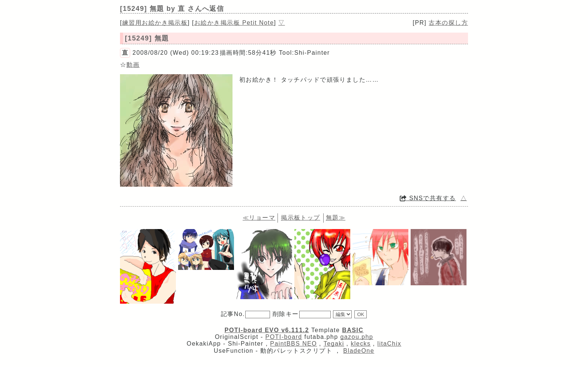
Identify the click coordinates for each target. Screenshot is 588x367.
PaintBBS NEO (293, 344)
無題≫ (336, 218)
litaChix (389, 344)
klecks (361, 344)
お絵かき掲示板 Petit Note (234, 23)
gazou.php (357, 337)
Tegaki (334, 344)
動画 (133, 65)
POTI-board (284, 337)
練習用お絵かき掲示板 (155, 23)
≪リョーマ (259, 218)
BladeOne (359, 351)
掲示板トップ (301, 218)
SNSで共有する (428, 198)
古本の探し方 (448, 23)
